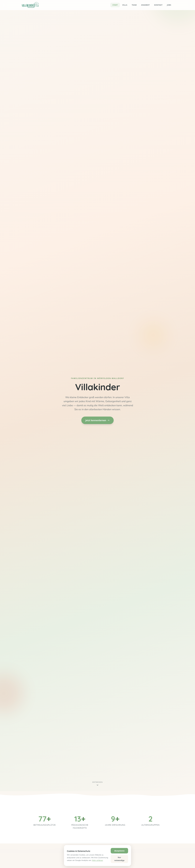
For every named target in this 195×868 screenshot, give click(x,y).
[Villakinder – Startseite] (30, 5)
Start (115, 5)
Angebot (145, 5)
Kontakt (158, 5)
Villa (125, 5)
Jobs (169, 5)
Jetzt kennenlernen (97, 420)
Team (134, 5)
